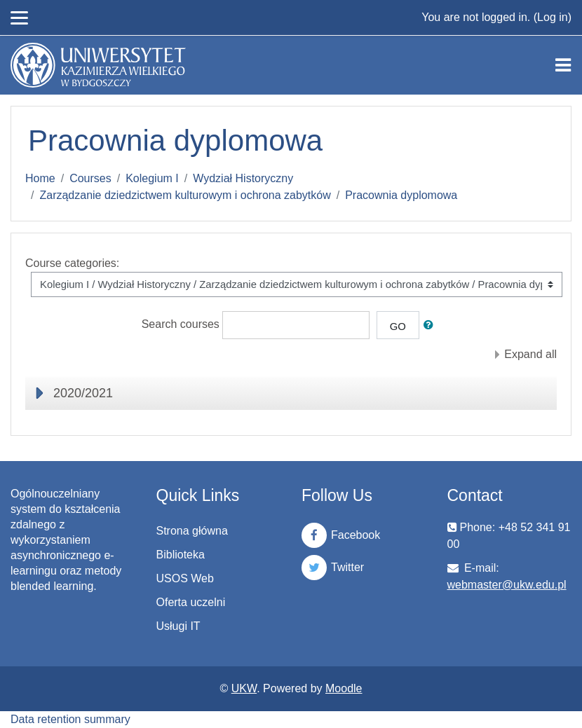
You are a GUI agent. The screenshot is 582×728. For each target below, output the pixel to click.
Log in (553, 17)
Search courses (181, 325)
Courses (90, 178)
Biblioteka (181, 555)
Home (40, 178)
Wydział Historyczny (243, 178)
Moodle (344, 688)
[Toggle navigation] (563, 65)
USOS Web (185, 578)
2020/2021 (83, 393)
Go (398, 327)
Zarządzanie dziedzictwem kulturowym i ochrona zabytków (185, 195)
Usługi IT (178, 626)
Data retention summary (70, 719)
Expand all (530, 354)
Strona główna (192, 531)
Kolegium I (152, 178)
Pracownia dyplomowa (401, 195)
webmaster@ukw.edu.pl (507, 585)
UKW (244, 688)
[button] (431, 325)
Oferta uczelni (191, 602)
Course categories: (72, 263)
